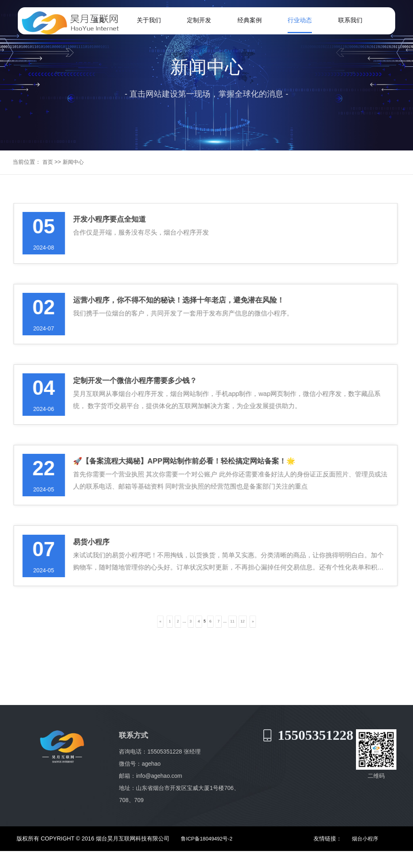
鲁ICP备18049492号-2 (204, 856)
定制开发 (199, 21)
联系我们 (348, 21)
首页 (100, 21)
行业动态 (299, 21)
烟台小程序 (368, 856)
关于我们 (150, 21)
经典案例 (249, 21)
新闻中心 (75, 156)
